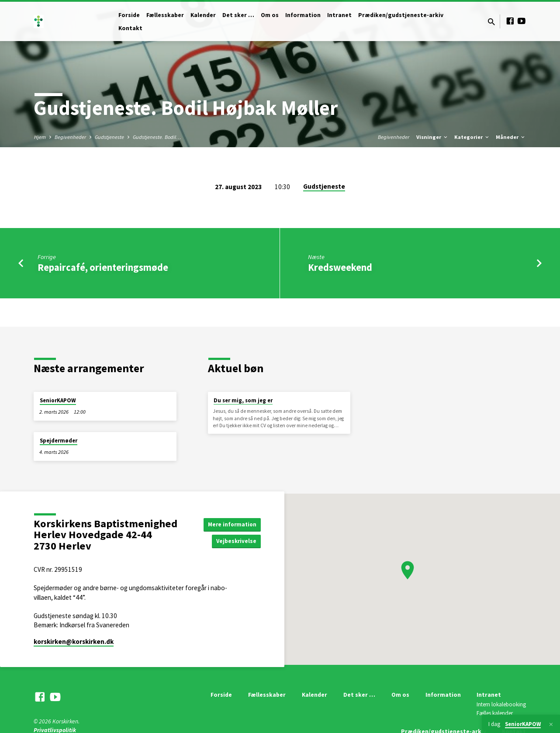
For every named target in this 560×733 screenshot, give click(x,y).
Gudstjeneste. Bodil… (157, 137)
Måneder (511, 137)
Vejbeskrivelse (235, 541)
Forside (129, 15)
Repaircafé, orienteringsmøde (103, 267)
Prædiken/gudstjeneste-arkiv (401, 15)
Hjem (40, 137)
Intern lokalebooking (501, 704)
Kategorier (472, 137)
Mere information (231, 524)
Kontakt (130, 28)
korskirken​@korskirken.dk (74, 641)
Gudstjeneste (109, 137)
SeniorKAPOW (58, 400)
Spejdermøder (59, 441)
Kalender (203, 15)
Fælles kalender (495, 713)
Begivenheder (70, 137)
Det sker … (238, 15)
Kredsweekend (340, 267)
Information (303, 15)
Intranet (339, 15)
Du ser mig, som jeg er (243, 400)
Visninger (432, 137)
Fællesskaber (165, 15)
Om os (270, 15)
